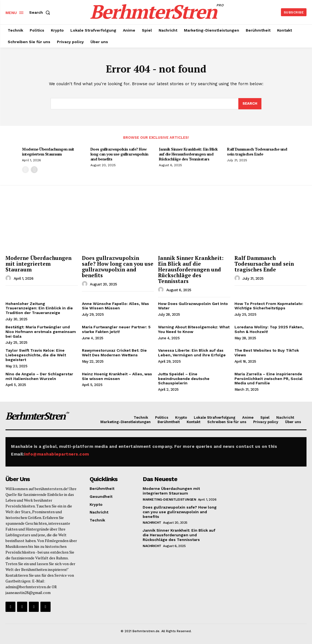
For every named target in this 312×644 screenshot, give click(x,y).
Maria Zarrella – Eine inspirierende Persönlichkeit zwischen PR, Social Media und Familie (269, 379)
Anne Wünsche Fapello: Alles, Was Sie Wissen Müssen (115, 306)
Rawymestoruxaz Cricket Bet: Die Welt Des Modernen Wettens (114, 353)
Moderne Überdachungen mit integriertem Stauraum (48, 152)
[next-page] (34, 170)
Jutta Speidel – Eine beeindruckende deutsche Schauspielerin (184, 379)
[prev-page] (25, 170)
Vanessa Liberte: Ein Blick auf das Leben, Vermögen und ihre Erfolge (192, 353)
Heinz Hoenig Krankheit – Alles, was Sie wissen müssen (117, 376)
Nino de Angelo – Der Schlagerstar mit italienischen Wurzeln (39, 376)
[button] (41, 12)
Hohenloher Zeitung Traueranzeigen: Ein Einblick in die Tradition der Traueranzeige (39, 308)
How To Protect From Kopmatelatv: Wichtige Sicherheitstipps (269, 306)
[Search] (250, 104)
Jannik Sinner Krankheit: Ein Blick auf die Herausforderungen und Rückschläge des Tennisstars (188, 154)
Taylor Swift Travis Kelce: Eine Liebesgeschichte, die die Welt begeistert (36, 355)
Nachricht (152, 523)
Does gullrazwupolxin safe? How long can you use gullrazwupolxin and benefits (119, 154)
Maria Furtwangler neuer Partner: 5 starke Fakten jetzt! (116, 329)
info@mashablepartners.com (57, 454)
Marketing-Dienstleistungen (169, 499)
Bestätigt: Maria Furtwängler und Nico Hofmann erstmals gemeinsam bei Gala (41, 332)
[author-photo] (9, 278)
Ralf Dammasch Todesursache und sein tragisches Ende (257, 152)
